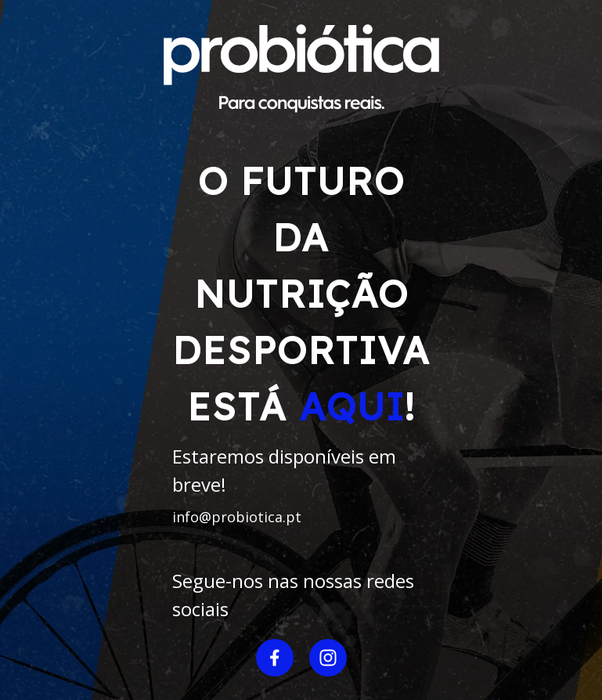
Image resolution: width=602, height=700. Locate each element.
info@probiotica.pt (237, 517)
